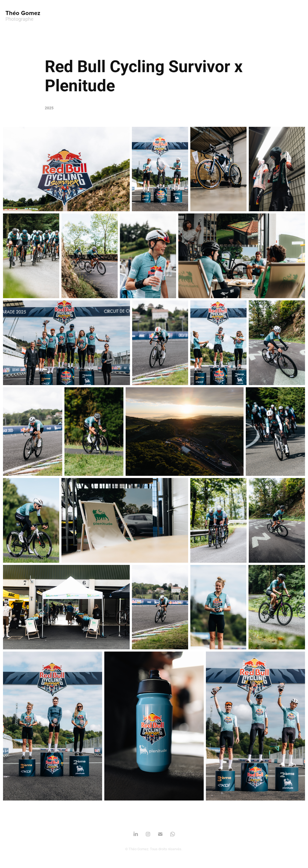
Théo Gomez (23, 13)
